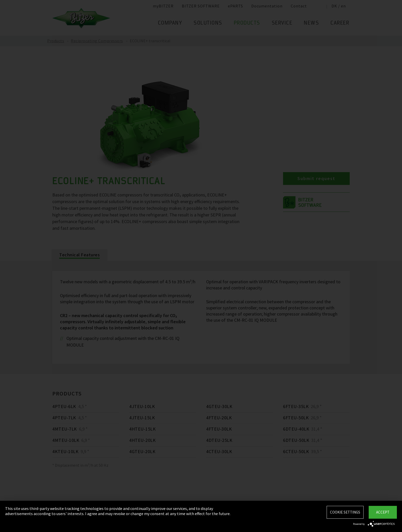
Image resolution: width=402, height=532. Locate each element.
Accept (383, 512)
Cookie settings (345, 512)
